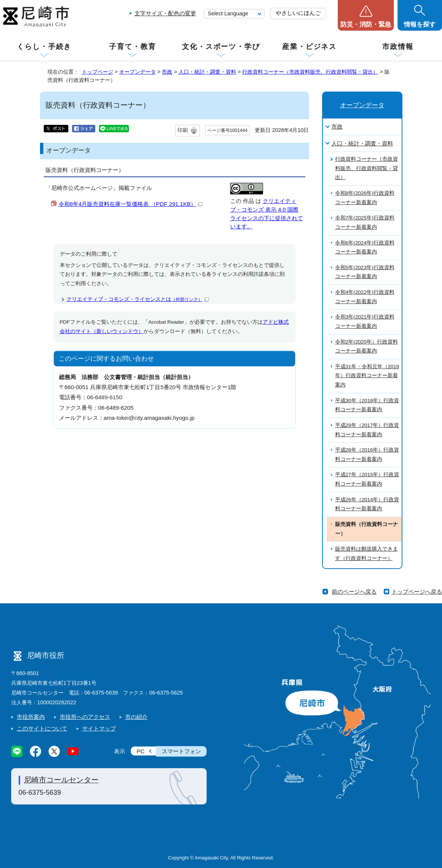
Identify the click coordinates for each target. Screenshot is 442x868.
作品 (248, 201)
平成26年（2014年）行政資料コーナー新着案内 (367, 504)
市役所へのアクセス (85, 717)
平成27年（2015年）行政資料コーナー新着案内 (367, 479)
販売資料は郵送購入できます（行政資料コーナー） (367, 554)
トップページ (98, 72)
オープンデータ (137, 72)
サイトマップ (99, 728)
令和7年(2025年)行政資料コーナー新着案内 (365, 222)
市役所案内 (31, 717)
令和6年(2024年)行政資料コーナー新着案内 (365, 247)
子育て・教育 (132, 47)
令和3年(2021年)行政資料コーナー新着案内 (365, 321)
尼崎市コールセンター (61, 780)
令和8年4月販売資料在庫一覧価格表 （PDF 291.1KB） (131, 204)
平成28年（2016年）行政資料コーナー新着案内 (367, 455)
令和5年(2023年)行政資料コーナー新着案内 (365, 272)
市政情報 (398, 47)
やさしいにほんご (298, 13)
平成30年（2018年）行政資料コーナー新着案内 (367, 405)
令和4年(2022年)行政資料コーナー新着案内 (365, 297)
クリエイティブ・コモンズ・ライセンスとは (138, 299)
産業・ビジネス (309, 47)
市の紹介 (136, 717)
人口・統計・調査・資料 (207, 72)
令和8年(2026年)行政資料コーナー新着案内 (365, 198)
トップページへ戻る (417, 592)
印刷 (183, 130)
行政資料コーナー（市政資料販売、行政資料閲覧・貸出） (310, 72)
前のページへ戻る (354, 592)
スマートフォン (181, 751)
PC (141, 751)
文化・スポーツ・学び (221, 47)
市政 (167, 72)
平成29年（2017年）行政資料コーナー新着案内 (367, 430)
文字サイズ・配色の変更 (165, 13)
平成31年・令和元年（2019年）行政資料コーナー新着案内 (367, 376)
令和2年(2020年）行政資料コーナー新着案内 (367, 347)
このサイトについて (42, 728)
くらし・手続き (44, 47)
